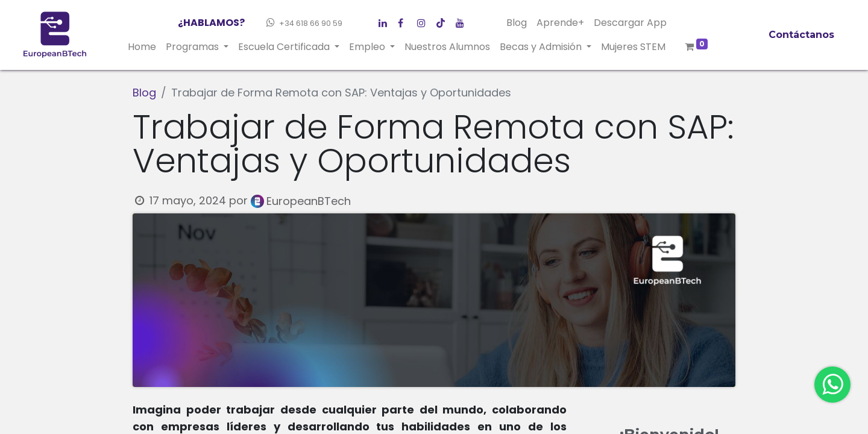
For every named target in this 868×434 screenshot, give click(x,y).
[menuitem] (142, 47)
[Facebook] (386, 20)
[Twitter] (405, 20)
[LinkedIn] (424, 20)
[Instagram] (444, 20)
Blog (144, 93)
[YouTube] (463, 20)
